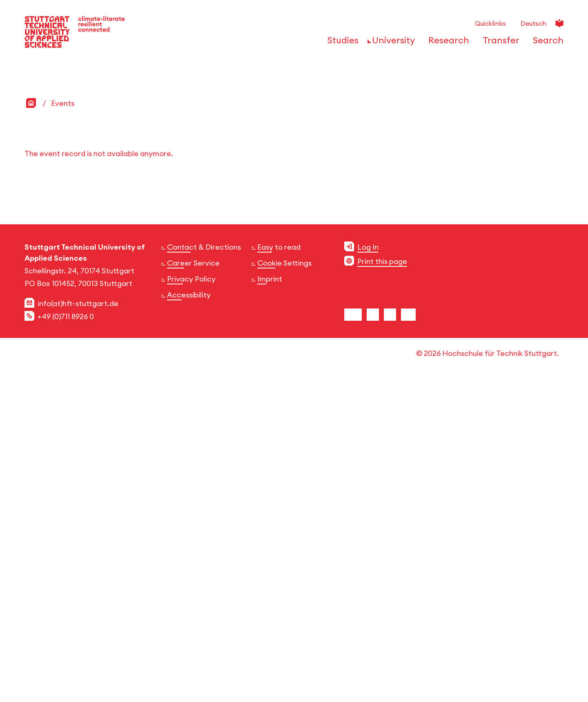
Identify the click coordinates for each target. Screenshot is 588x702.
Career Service (193, 584)
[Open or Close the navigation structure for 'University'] (391, 43)
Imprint (270, 600)
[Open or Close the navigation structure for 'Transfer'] (499, 43)
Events (63, 424)
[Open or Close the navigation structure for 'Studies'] (341, 43)
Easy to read (279, 568)
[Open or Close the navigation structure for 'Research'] (447, 43)
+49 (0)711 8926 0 (66, 638)
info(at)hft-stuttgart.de (78, 625)
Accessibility (189, 616)
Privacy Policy (191, 600)
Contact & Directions (204, 568)
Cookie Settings (284, 584)
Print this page (382, 582)
